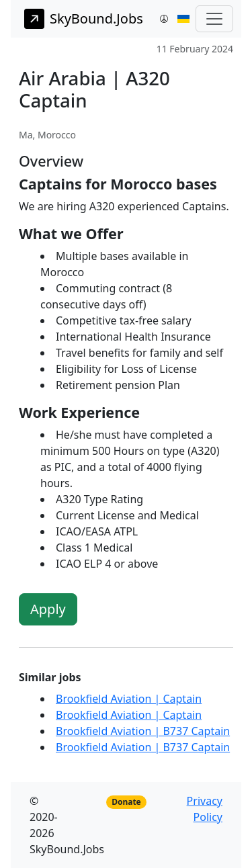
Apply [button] (48, 609)
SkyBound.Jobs (84, 19)
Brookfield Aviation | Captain (129, 699)
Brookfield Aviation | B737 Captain (143, 731)
